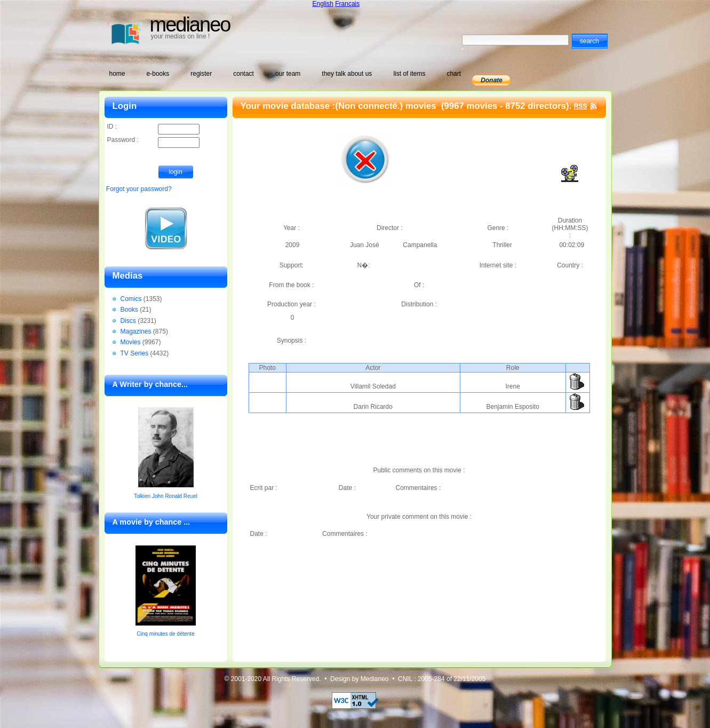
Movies (131, 342)
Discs (128, 321)
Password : (153, 141)
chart (454, 74)
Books (129, 310)
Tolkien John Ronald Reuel (166, 496)
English (323, 4)
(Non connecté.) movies (387, 106)
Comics (131, 299)
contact (244, 74)
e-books (158, 74)
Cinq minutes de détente (165, 634)
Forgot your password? (139, 189)
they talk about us (347, 74)
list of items (409, 74)
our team (288, 74)
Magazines (136, 331)
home (117, 74)
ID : (153, 127)
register (201, 74)
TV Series (135, 353)
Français (347, 4)
